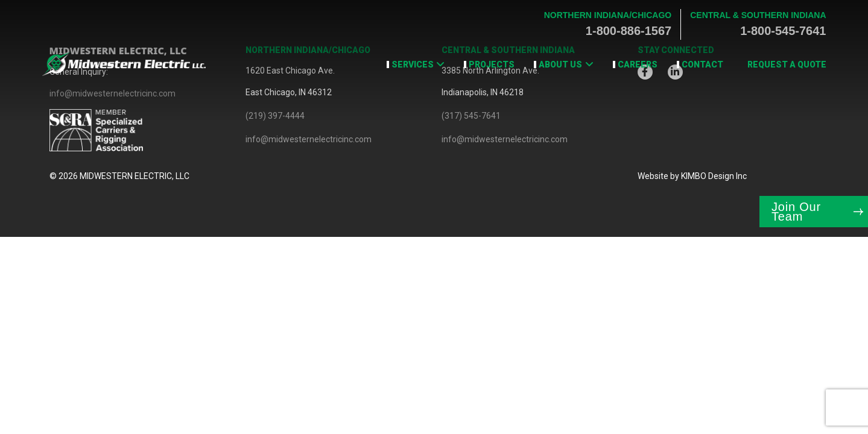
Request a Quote (787, 64)
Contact (702, 64)
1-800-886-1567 (629, 31)
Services (413, 64)
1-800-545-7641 (783, 31)
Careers (638, 64)
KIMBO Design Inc (714, 176)
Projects (492, 64)
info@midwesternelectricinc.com (309, 139)
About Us (560, 64)
